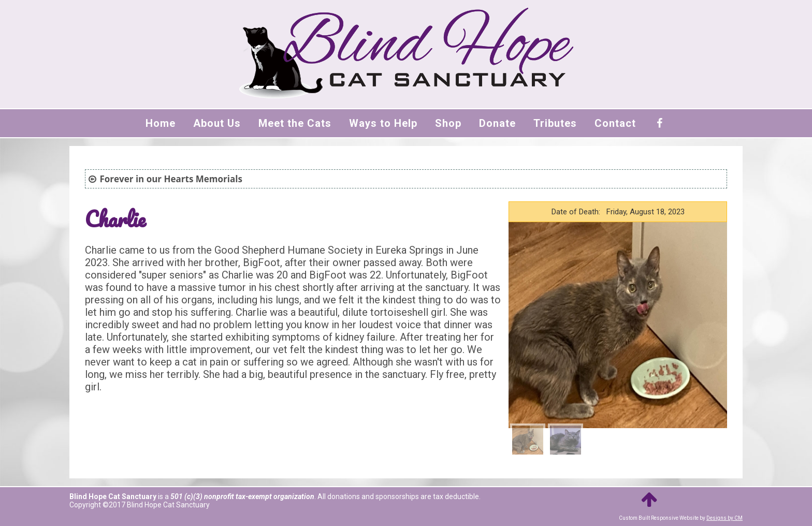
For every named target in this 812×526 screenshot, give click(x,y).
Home (161, 123)
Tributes (555, 123)
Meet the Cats (295, 123)
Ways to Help (383, 123)
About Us (217, 123)
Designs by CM (724, 518)
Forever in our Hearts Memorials (171, 179)
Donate (497, 123)
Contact (615, 123)
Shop (448, 123)
